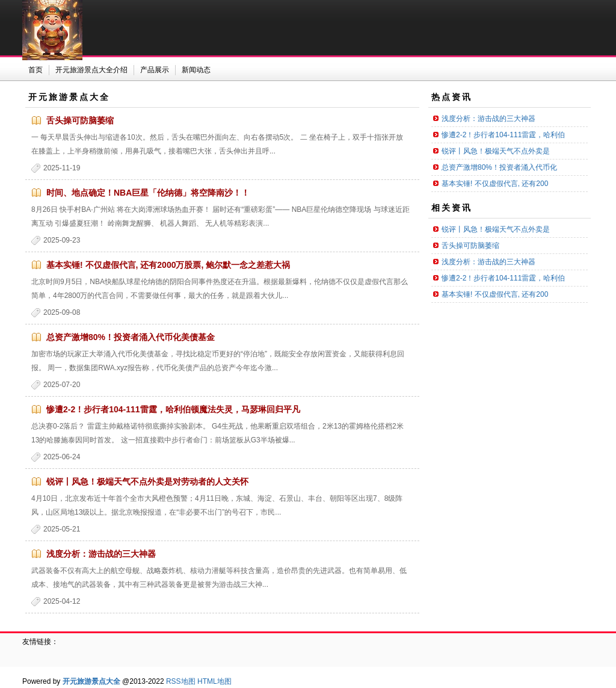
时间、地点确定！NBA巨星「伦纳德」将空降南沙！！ (148, 193)
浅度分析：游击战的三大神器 (101, 554)
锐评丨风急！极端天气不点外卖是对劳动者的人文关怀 (147, 482)
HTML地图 (214, 681)
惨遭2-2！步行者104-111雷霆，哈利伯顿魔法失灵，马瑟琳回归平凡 (173, 409)
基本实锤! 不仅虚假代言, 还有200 (495, 184)
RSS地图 (181, 681)
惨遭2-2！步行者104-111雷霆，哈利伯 (503, 135)
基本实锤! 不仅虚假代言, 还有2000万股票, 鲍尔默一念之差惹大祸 (168, 265)
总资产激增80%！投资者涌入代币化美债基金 (131, 337)
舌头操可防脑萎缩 (80, 120)
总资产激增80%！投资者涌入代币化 (499, 167)
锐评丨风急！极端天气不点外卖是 (496, 151)
